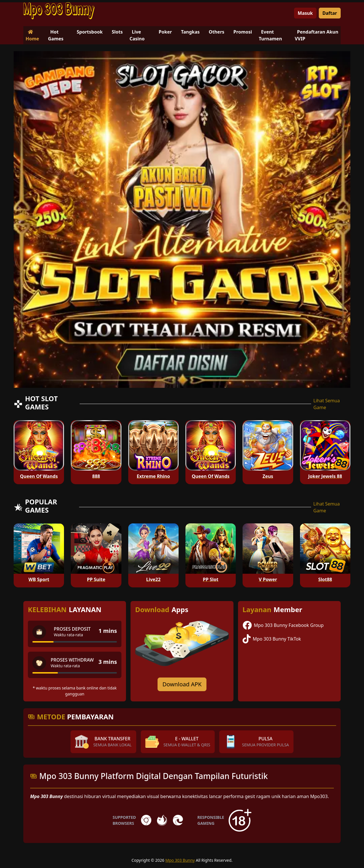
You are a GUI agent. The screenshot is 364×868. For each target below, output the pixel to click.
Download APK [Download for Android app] (182, 684)
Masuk (305, 13)
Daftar (330, 13)
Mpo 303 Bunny (180, 860)
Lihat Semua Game (327, 404)
